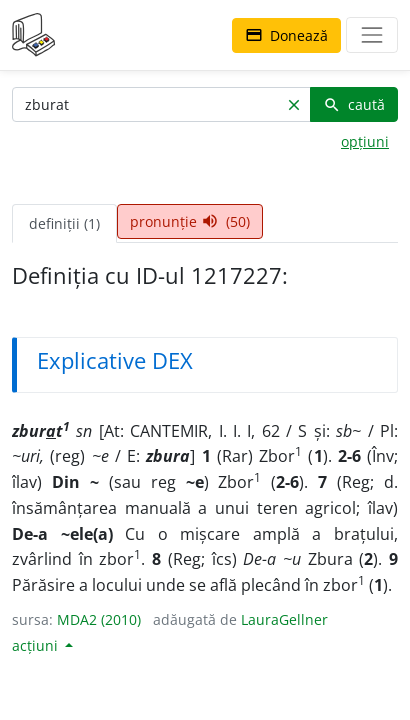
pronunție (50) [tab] (190, 221)
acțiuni (37, 645)
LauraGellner (284, 619)
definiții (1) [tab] (64, 223)
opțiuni (365, 141)
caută (354, 104)
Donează (286, 35)
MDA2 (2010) (99, 619)
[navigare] (372, 35)
